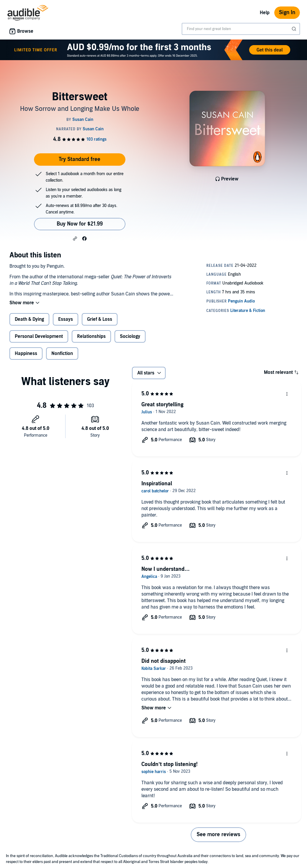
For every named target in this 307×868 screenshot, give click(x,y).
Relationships (91, 336)
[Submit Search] (295, 29)
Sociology (130, 336)
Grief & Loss (100, 319)
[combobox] (241, 29)
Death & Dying (29, 319)
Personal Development (39, 336)
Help (265, 13)
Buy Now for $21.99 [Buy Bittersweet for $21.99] (80, 224)
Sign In (287, 13)
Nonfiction (62, 354)
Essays (66, 319)
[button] (75, 238)
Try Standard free (80, 159)
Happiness (26, 354)
